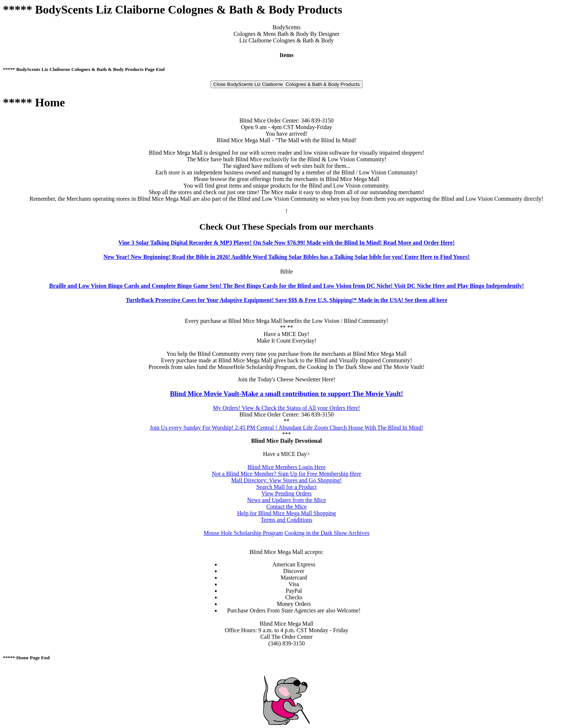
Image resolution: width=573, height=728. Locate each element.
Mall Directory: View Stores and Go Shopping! (287, 480)
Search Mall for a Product (286, 487)
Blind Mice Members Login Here (286, 467)
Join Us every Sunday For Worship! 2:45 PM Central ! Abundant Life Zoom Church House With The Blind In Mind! (287, 428)
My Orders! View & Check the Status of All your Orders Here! (287, 408)
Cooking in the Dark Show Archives (327, 533)
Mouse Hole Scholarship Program (243, 533)
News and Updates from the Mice (286, 500)
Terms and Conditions (286, 520)
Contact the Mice (286, 507)
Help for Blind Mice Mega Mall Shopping (286, 513)
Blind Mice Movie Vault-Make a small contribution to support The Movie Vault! (286, 394)
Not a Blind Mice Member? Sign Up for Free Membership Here (287, 474)
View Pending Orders (286, 493)
